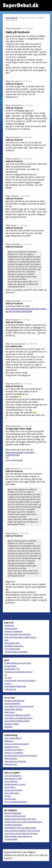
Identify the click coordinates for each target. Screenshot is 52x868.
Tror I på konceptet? (12, 649)
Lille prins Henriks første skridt (17, 744)
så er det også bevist (13, 776)
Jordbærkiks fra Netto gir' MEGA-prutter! (20, 828)
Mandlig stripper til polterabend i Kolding (21, 756)
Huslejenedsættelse (12, 704)
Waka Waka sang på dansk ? (16, 761)
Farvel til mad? (10, 799)
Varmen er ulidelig (12, 724)
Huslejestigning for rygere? (15, 784)
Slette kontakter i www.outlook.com (18, 836)
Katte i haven (10, 712)
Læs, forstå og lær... (12, 793)
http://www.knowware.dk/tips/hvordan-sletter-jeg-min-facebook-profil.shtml (26, 310)
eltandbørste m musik (13, 779)
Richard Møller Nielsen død (15, 686)
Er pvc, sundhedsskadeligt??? (16, 802)
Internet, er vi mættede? (14, 753)
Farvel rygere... (10, 787)
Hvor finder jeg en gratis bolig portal (19, 706)
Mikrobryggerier (11, 629)
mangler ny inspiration (13, 825)
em (6, 675)
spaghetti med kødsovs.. (14, 646)
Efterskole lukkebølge (13, 813)
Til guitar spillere (11, 839)
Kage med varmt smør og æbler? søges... (21, 637)
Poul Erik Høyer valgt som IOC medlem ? (20, 681)
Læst (6, 640)
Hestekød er (9, 626)
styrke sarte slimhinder (14, 790)
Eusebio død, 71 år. (12, 669)
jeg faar (8, 796)
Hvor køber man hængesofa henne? (19, 718)
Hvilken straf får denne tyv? (15, 816)
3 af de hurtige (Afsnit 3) (14, 750)
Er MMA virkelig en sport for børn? (18, 663)
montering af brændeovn (14, 701)
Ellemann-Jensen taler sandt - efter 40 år (20, 819)
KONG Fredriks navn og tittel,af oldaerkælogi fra (23, 822)
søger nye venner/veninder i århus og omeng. (22, 831)
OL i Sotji (8, 678)
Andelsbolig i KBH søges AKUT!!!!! (18, 715)
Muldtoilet (9, 727)
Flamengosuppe (11, 758)
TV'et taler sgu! (10, 689)
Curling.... (8, 683)
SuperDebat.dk (11, 18)
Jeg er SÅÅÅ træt (11, 781)
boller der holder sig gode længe (18, 634)
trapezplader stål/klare (14, 709)
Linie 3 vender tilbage (13, 738)
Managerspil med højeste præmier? (19, 672)
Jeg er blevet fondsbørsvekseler (17, 721)
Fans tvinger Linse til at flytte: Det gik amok (21, 833)
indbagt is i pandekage (14, 631)
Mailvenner (9, 741)
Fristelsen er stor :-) (12, 747)
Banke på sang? (11, 764)
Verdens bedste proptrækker (16, 652)
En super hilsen (10, 666)
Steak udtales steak (12, 643)
